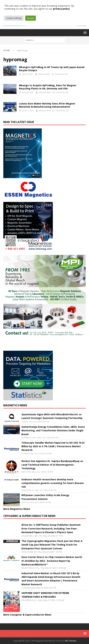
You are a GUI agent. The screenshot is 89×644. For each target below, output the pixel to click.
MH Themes (71, 641)
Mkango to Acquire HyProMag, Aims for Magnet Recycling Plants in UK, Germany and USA (48, 87)
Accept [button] (31, 18)
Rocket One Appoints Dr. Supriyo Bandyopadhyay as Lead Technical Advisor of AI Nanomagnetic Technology (52, 465)
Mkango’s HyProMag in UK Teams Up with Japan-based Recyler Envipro (52, 69)
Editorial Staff (44, 74)
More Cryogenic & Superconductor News (27, 615)
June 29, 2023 (28, 92)
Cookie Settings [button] (14, 18)
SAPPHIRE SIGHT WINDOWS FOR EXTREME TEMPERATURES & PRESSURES (45, 595)
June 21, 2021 (28, 110)
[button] (84, 33)
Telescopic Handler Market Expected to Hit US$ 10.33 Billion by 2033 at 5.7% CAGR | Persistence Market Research (53, 446)
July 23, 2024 (27, 74)
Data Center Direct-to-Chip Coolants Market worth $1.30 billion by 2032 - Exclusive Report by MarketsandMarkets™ (52, 561)
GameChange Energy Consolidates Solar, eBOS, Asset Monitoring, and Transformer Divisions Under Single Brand (53, 430)
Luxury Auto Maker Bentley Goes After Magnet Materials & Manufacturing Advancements (47, 105)
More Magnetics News (17, 509)
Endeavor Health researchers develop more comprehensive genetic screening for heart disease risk (53, 483)
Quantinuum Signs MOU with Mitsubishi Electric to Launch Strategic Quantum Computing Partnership (52, 416)
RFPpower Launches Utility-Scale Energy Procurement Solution (45, 497)
